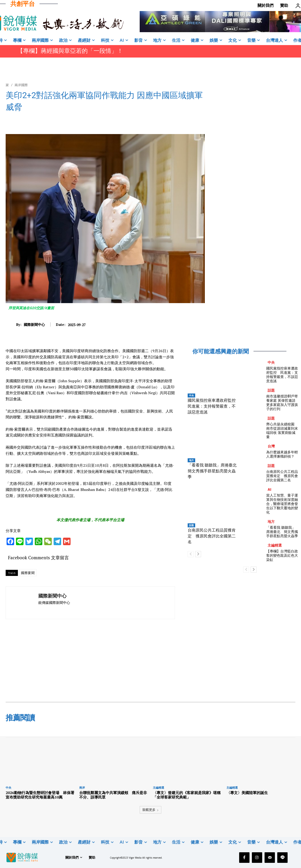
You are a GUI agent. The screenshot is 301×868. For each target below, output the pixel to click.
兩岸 (82, 788)
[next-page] (198, 554)
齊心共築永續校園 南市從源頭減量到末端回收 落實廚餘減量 (282, 430)
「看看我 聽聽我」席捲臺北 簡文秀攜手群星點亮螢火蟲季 (214, 471)
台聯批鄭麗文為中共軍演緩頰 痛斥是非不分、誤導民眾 (113, 795)
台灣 (271, 446)
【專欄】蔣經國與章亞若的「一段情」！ (71, 51)
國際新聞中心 (34, 324)
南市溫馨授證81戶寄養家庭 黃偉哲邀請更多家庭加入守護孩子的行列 (282, 403)
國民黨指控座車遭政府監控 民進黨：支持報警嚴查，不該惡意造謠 (214, 406)
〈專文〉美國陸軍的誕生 (247, 793)
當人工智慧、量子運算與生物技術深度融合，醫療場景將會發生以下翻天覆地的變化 (282, 504)
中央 (191, 395)
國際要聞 (28, 573)
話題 (191, 525)
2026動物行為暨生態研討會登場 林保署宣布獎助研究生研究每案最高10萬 (40, 795)
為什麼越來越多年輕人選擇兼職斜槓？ (282, 454)
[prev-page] (191, 554)
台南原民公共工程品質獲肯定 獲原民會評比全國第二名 (212, 536)
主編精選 (275, 545)
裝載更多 (150, 810)
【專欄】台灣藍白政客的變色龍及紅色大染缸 (282, 555)
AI (269, 489)
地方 (191, 460)
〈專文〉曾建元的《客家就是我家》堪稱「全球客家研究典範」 (187, 795)
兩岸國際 (21, 85)
